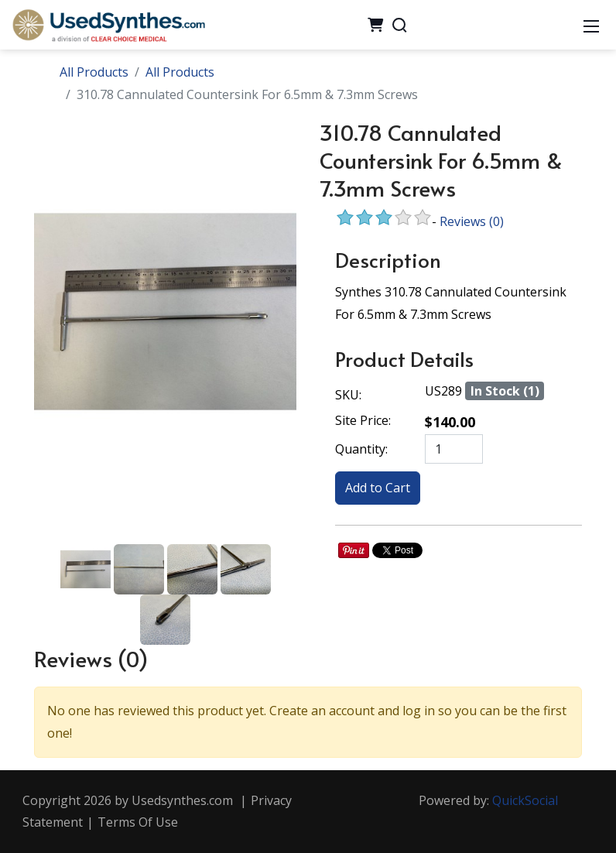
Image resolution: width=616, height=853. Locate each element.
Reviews (472, 221)
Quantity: (361, 449)
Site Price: (363, 420)
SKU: (348, 395)
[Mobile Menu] (591, 25)
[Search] (399, 25)
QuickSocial (525, 800)
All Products (94, 72)
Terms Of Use (138, 822)
